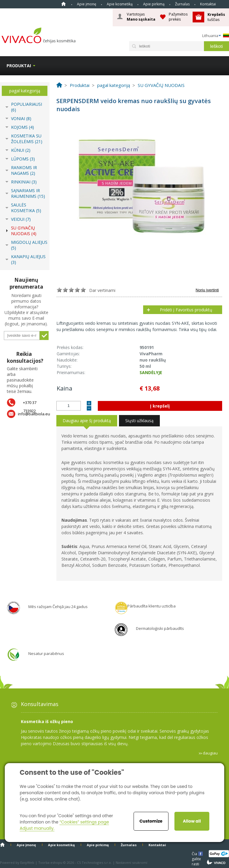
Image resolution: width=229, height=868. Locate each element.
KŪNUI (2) (21, 150)
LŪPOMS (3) (23, 159)
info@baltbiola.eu (34, 414)
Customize (151, 821)
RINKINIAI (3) (24, 182)
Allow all (192, 821)
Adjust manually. (37, 828)
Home (64, 4)
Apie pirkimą (154, 4)
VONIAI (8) (21, 118)
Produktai (19, 66)
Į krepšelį (160, 406)
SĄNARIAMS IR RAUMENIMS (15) (28, 193)
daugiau (210, 753)
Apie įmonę (87, 4)
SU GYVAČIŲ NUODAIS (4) (24, 231)
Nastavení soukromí (131, 862)
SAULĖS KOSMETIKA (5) (26, 208)
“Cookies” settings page (84, 822)
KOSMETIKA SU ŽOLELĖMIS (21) (27, 139)
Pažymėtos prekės (178, 17)
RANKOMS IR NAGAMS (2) (24, 170)
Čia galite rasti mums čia (197, 854)
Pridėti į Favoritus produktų (186, 310)
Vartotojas (141, 17)
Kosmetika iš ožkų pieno (47, 721)
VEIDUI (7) (21, 219)
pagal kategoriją (25, 91)
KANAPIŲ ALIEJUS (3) (28, 259)
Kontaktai (208, 4)
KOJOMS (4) (23, 127)
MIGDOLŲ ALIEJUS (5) (29, 245)
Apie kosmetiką (120, 4)
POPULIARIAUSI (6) (27, 107)
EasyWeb (27, 862)
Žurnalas (182, 4)
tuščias (217, 17)
